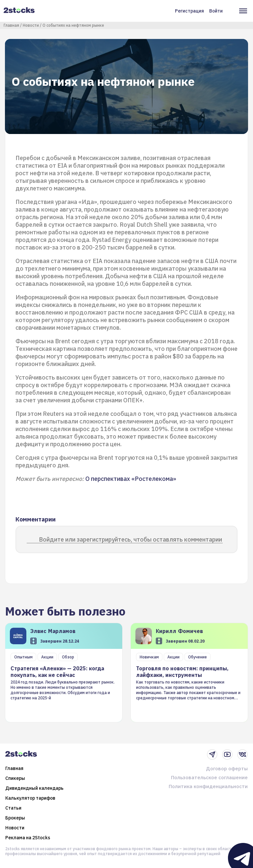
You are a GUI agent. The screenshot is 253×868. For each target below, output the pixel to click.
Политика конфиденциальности (208, 786)
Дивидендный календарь (34, 788)
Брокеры (15, 818)
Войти (216, 11)
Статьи (13, 808)
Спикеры (15, 778)
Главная (11, 25)
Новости (31, 25)
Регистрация (189, 11)
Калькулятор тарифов (30, 798)
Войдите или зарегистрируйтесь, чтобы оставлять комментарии (130, 539)
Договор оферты (227, 768)
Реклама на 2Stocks (28, 838)
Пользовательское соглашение (209, 777)
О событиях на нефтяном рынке (73, 25)
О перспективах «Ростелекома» (131, 479)
